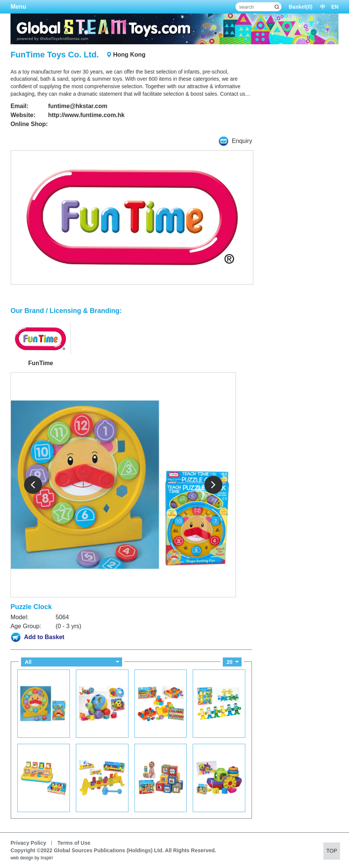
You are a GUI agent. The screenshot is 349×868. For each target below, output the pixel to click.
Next (213, 485)
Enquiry (235, 141)
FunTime (41, 363)
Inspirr (47, 858)
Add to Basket (38, 637)
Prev (33, 485)
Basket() (301, 7)
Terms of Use (74, 843)
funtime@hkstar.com (78, 106)
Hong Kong (129, 55)
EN (335, 7)
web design (22, 858)
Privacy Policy (28, 843)
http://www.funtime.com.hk (86, 115)
